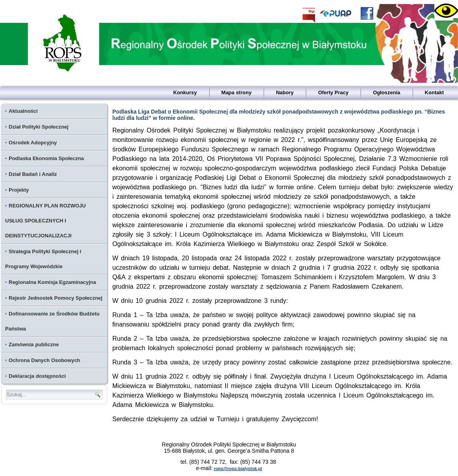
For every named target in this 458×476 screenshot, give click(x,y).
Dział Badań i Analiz (33, 174)
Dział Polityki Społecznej (39, 127)
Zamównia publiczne (34, 344)
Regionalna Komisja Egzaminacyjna (52, 282)
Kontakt (434, 92)
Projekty (19, 190)
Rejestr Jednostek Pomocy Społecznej (56, 298)
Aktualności (23, 111)
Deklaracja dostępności (37, 376)
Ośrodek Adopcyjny (33, 143)
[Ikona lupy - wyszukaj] (98, 395)
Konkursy (185, 92)
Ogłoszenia (386, 92)
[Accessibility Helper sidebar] (444, 11)
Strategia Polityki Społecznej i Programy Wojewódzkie (43, 259)
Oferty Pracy (333, 92)
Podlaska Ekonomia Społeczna (46, 158)
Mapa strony (237, 92)
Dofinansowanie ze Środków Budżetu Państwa (52, 321)
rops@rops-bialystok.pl (238, 469)
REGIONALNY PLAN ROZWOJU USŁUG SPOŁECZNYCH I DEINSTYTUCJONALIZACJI (46, 221)
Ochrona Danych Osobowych (44, 360)
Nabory (285, 92)
